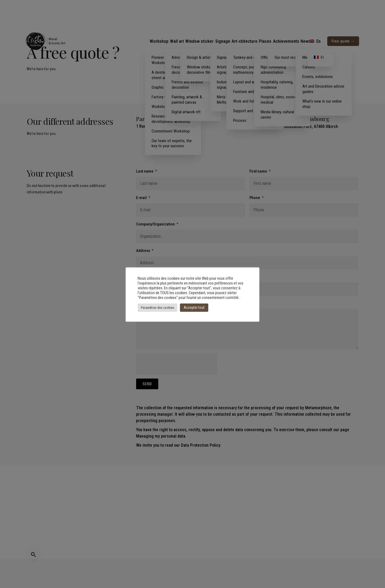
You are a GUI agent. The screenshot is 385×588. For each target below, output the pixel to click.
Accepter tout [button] (194, 307)
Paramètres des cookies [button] (157, 308)
